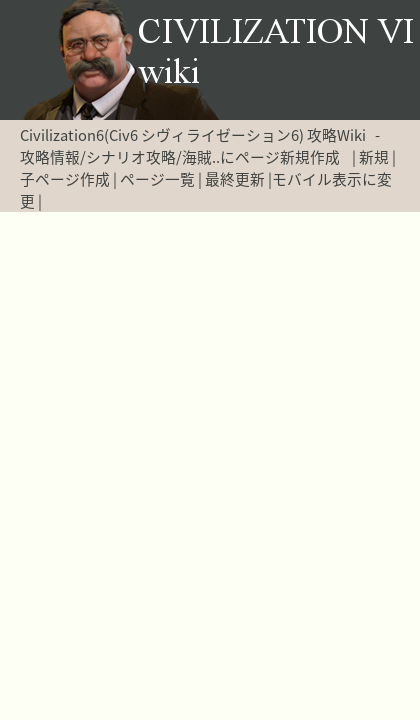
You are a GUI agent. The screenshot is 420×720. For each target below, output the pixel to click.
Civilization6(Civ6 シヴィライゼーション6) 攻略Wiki (193, 135)
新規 (374, 157)
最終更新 (235, 179)
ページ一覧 (157, 179)
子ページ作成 (65, 179)
